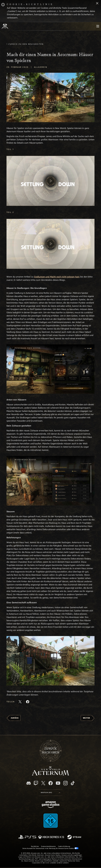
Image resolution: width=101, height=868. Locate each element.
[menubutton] (98, 26)
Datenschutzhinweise (48, 846)
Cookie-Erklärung (64, 846)
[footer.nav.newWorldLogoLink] (50, 775)
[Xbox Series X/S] (51, 837)
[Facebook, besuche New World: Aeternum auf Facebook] (51, 783)
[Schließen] (97, 4)
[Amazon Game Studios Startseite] (51, 805)
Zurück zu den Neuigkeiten (26, 44)
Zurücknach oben (51, 751)
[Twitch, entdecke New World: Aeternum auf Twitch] (36, 783)
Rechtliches (35, 846)
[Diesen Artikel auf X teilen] (20, 702)
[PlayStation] (27, 837)
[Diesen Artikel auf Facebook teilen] (28, 702)
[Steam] (74, 837)
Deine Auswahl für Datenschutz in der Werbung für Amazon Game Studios (50, 848)
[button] (50, 181)
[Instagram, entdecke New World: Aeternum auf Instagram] (65, 783)
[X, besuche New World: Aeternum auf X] (43, 783)
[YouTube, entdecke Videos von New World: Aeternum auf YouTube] (58, 783)
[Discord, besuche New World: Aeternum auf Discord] (29, 783)
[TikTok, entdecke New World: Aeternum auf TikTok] (73, 783)
